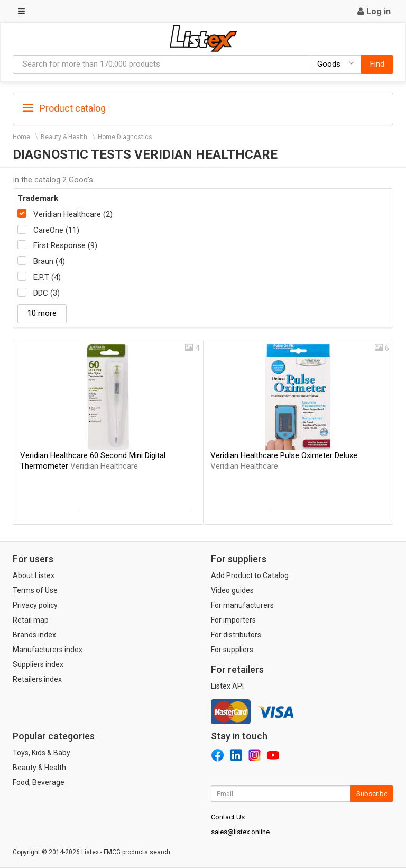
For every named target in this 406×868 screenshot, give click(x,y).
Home (21, 137)
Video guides (232, 590)
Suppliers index (38, 664)
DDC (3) (47, 293)
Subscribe (372, 794)
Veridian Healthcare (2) (73, 214)
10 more (42, 313)
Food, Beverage (39, 782)
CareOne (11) (56, 230)
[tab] (203, 108)
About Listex (34, 575)
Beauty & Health (64, 137)
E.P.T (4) (47, 277)
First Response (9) (65, 245)
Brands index (34, 635)
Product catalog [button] (64, 108)
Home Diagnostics (125, 137)
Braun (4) (49, 261)
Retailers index (37, 679)
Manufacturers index (48, 650)
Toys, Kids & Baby (41, 753)
